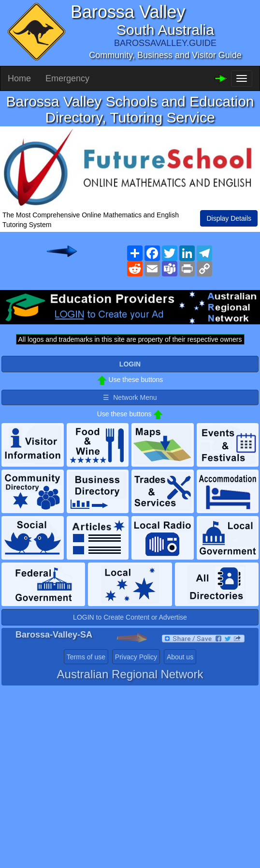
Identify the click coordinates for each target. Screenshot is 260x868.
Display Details (229, 218)
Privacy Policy (136, 657)
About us (180, 657)
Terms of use (86, 657)
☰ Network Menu (130, 397)
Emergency (67, 78)
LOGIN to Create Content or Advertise (130, 617)
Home (19, 78)
